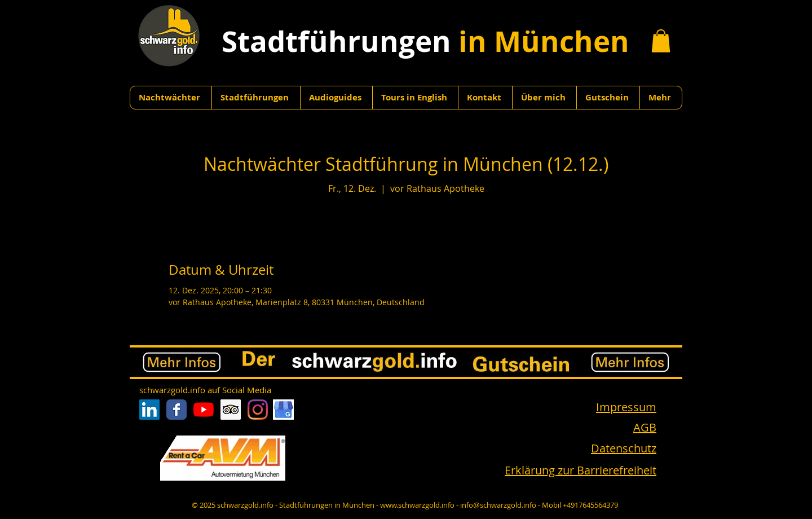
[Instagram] (258, 410)
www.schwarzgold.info (417, 505)
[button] (661, 41)
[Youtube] (204, 410)
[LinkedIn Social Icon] (149, 410)
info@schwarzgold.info (498, 505)
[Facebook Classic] (176, 410)
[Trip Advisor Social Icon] (231, 410)
